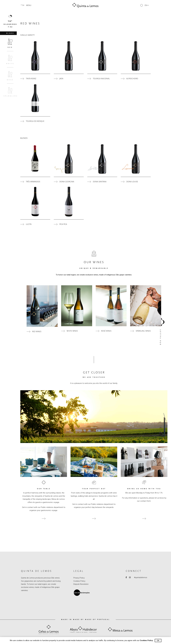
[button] (144, 5)
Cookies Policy (79, 581)
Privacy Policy (79, 578)
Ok (158, 641)
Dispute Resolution (81, 584)
